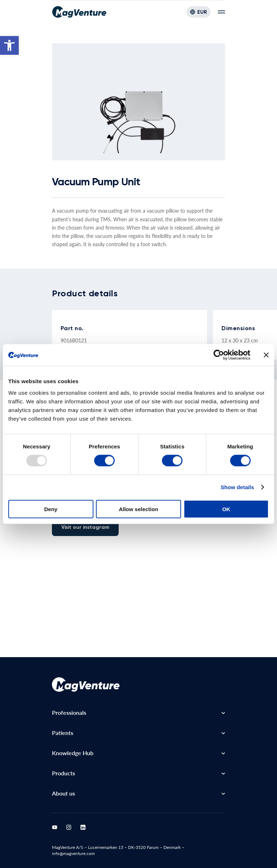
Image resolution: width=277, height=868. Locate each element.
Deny (51, 509)
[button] (9, 45)
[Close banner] (266, 355)
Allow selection (138, 509)
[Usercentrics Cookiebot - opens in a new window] (219, 355)
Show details (238, 487)
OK (226, 509)
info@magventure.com (73, 853)
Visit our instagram (85, 527)
